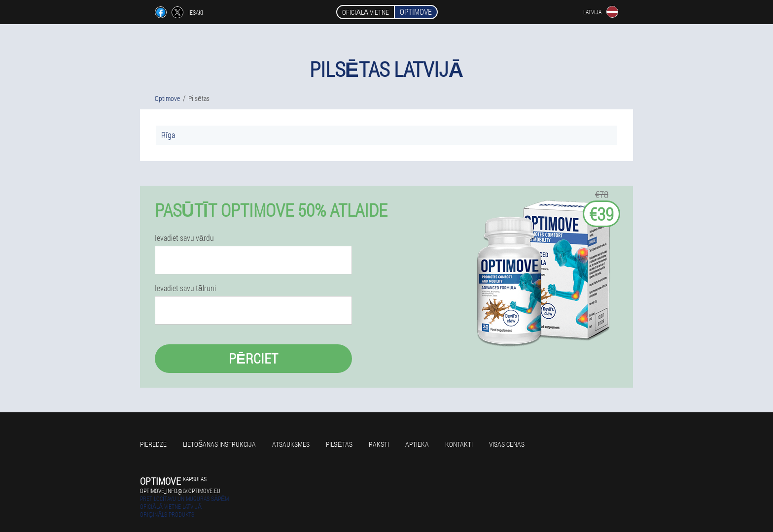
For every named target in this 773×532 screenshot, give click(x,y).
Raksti (379, 444)
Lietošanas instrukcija (219, 444)
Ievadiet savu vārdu (184, 238)
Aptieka (417, 444)
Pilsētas (339, 444)
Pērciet (253, 358)
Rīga (168, 135)
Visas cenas (507, 444)
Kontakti (459, 444)
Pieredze (153, 444)
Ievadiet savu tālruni (185, 288)
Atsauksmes (291, 444)
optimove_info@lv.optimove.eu (180, 491)
